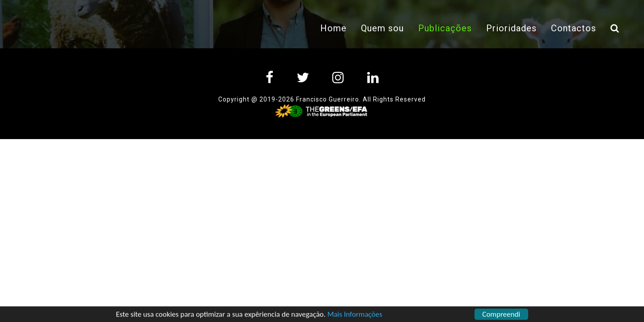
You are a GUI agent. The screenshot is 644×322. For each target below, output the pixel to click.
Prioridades (511, 28)
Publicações (449, 27)
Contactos (574, 28)
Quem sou (382, 28)
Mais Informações (355, 316)
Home (333, 28)
